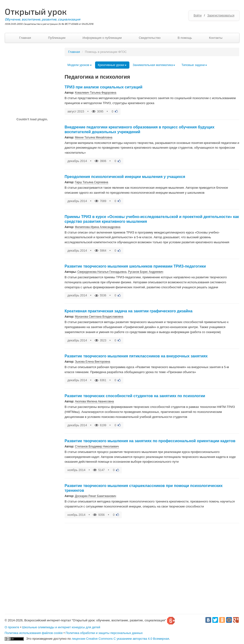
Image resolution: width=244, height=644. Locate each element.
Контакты (216, 38)
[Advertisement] (32, 272)
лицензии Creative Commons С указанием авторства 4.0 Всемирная (120, 639)
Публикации (57, 38)
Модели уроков (80, 65)
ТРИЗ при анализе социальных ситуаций (104, 87)
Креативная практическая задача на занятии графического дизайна (129, 311)
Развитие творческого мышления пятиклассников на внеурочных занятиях (136, 356)
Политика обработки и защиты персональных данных (104, 633)
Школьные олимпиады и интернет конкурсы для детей (61, 627)
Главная (25, 38)
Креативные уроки (112, 65)
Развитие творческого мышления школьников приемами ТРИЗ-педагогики (135, 266)
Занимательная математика (154, 65)
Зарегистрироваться (221, 15)
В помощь (185, 38)
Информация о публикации (102, 38)
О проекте (12, 627)
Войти (198, 15)
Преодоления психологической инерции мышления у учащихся (125, 177)
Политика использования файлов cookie (34, 633)
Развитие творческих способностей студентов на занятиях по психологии (135, 396)
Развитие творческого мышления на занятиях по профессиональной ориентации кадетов (150, 441)
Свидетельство (150, 38)
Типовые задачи (194, 65)
